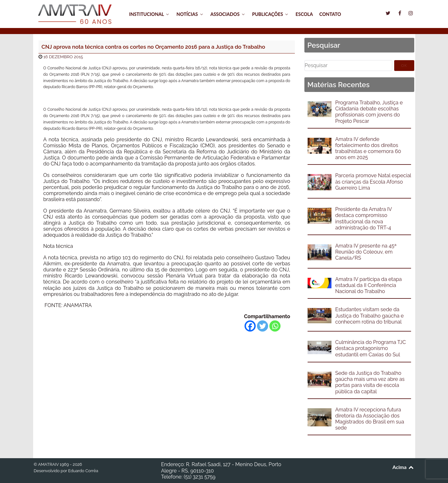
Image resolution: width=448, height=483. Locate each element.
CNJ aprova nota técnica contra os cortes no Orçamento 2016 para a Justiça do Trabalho (153, 47)
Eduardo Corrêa (83, 471)
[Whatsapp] (275, 326)
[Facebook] (250, 326)
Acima (404, 467)
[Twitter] (263, 326)
